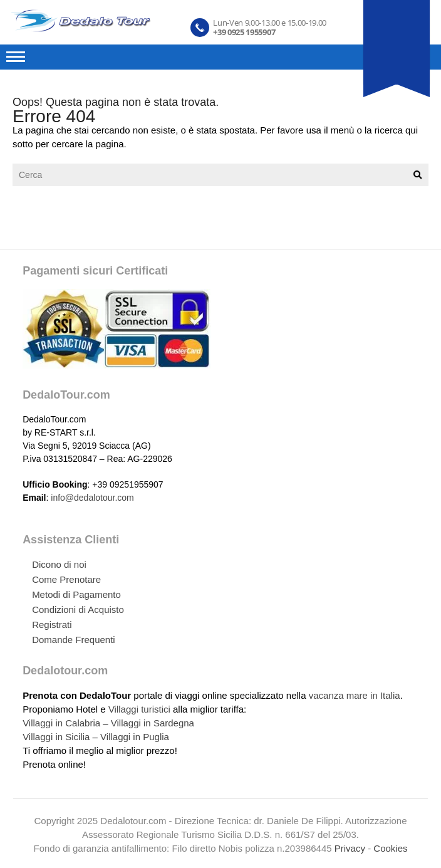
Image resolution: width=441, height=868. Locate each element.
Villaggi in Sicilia (56, 737)
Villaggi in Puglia (135, 737)
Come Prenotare (66, 579)
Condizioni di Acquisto (78, 609)
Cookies (390, 848)
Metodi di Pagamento (76, 594)
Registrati (52, 625)
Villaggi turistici (139, 709)
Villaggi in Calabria (61, 723)
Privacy (350, 848)
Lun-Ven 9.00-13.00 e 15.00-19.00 (270, 27)
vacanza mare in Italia (355, 695)
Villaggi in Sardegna (153, 723)
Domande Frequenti (74, 640)
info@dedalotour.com (92, 498)
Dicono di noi (59, 564)
